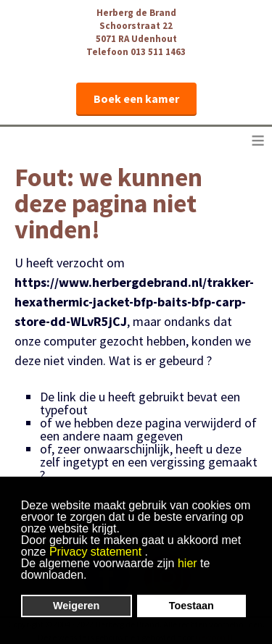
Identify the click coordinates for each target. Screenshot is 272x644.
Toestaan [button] (191, 606)
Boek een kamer (136, 99)
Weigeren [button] (77, 606)
